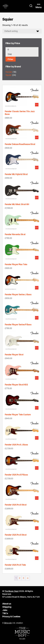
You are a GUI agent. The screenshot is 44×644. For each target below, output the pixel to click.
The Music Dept (11, 591)
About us (7, 604)
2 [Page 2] (20, 578)
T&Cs (5, 613)
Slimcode (8, 623)
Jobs (5, 610)
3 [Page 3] (23, 578)
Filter (11, 59)
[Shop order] (22, 31)
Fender (9, 72)
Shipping (7, 607)
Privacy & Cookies (11, 616)
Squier (8, 75)
